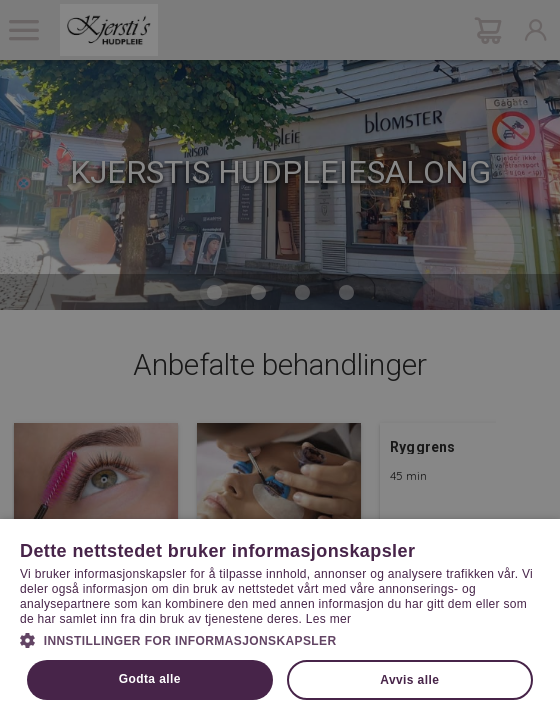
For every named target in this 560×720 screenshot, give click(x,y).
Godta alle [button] (150, 679)
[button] (280, 639)
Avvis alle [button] (409, 680)
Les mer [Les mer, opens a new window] (328, 619)
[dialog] (280, 360)
